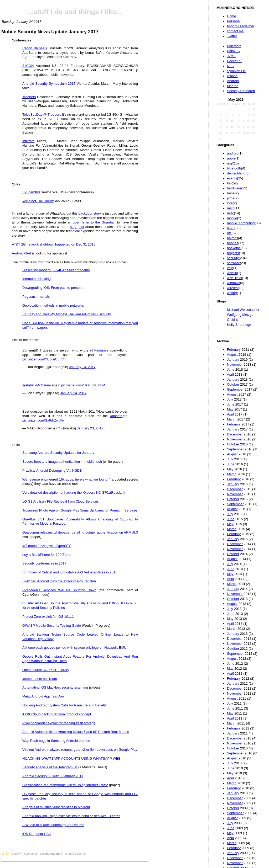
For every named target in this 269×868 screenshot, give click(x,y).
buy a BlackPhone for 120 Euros (47, 555)
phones (233, 243)
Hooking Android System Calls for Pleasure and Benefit (64, 705)
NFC (231, 66)
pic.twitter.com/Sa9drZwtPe (43, 420)
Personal (234, 21)
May (230, 409)
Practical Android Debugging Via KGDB (52, 470)
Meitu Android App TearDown (44, 696)
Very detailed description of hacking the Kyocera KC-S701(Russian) (74, 492)
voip (230, 268)
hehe (231, 193)
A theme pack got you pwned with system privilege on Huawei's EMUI (75, 648)
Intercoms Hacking (37, 279)
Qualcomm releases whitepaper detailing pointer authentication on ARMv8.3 (80, 532)
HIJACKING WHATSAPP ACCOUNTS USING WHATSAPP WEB (71, 758)
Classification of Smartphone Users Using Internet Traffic (65, 785)
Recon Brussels (35, 48)
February (234, 350)
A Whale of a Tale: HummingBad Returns (53, 825)
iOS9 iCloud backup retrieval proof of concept (57, 714)
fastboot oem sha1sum (40, 679)
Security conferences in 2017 (44, 563)
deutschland (236, 173)
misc (231, 213)
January (233, 360)
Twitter (232, 36)
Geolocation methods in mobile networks (53, 305)
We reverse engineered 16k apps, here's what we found (65, 479)
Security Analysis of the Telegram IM (50, 767)
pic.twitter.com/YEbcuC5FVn (44, 359)
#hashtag (117, 416)
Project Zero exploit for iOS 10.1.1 (48, 617)
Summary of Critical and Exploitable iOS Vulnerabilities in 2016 (70, 572)
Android (233, 81)
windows (234, 283)
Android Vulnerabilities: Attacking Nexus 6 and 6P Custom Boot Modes (76, 732)
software (233, 263)
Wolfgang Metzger (241, 315)
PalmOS (233, 51)
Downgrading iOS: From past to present (52, 288)
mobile (232, 218)
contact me (235, 31)
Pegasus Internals (36, 297)
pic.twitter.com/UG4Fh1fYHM (83, 385)
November (235, 364)
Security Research (241, 91)
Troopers (29, 97)
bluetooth (234, 168)
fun (229, 183)
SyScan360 (31, 192)
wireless (233, 288)
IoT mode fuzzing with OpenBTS (47, 546)
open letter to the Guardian (94, 222)
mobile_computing (241, 223)
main (231, 208)
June (231, 369)
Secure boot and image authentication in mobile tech (62, 462)
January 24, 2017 (73, 393)
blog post (77, 227)
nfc (229, 233)
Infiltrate (28, 141)
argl (230, 163)
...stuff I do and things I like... (75, 12)
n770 (231, 228)
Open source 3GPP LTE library (46, 670)
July (230, 399)
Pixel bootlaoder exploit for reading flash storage (59, 723)
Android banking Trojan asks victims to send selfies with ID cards (71, 816)
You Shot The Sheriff (38, 201)
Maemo (233, 86)
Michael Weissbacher (243, 310)
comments (31, 854)
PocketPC (235, 61)
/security (16, 854)
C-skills (232, 320)
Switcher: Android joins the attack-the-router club (59, 581)
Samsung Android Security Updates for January (58, 453)
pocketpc (234, 248)
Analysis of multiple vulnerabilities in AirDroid (56, 807)
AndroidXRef (22, 253)
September (235, 389)
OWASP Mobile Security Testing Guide (52, 625)
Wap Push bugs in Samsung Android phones (56, 741)
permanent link (50, 854)
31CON (28, 66)
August (232, 355)
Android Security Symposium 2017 (49, 84)
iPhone (232, 76)
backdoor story (90, 213)
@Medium (98, 350)
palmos (232, 238)
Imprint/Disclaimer (241, 26)
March (232, 419)
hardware (234, 188)
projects (233, 253)
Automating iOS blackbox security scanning (55, 687)
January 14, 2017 (82, 367)
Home (232, 16)
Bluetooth (234, 46)
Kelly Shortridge (239, 325)
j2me (231, 198)
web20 (232, 273)
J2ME (231, 56)
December (235, 434)
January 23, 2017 (90, 428)
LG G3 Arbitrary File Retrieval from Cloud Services (60, 501)
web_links (234, 278)
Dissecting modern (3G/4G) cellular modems (56, 270)
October (233, 384)
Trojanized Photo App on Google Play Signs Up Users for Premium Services (80, 510)
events (232, 178)
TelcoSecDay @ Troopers (42, 115)
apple (231, 158)
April (230, 374)
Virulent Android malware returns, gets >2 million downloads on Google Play (80, 750)
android (233, 153)
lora (230, 203)
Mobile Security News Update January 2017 (50, 32)
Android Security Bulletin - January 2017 (53, 776)
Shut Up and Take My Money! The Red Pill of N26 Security (67, 314)
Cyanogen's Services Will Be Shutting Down (59, 590)
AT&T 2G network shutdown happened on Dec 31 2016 (54, 244)
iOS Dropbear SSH (37, 834)
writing (232, 293)
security (233, 258)
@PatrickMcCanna (37, 385)
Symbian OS (237, 71)
